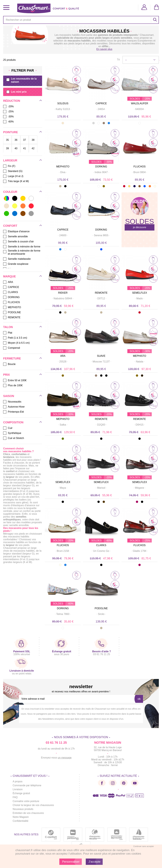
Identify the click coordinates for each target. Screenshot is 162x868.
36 (16, 140)
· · (63, 109)
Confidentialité (21, 821)
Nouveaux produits (23, 809)
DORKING (101, 167)
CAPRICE (101, 103)
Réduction (12, 101)
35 (7, 140)
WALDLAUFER (140, 103)
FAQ (15, 797)
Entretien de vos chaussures (29, 813)
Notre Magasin (21, 817)
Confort (10, 226)
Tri (118, 60)
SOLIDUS (63, 103)
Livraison (18, 789)
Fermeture (12, 358)
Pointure (11, 132)
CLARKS (101, 545)
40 (16, 148)
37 (25, 140)
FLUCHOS (140, 167)
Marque (9, 276)
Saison (9, 396)
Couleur (10, 192)
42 (33, 148)
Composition (13, 422)
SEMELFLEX (140, 293)
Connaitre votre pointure (26, 801)
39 (7, 148)
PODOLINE (101, 608)
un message (65, 758)
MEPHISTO (63, 167)
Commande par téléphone (27, 785)
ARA (63, 356)
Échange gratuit (22, 793)
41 (25, 148)
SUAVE (101, 356)
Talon (8, 327)
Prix (6, 375)
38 (33, 140)
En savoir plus (104, 49)
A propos (18, 781)
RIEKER (63, 293)
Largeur (10, 160)
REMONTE (101, 293)
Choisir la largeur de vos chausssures (34, 805)
